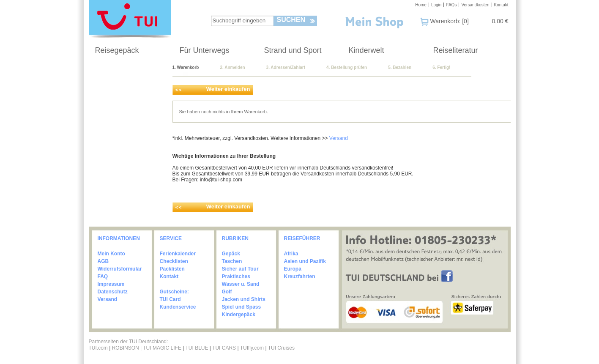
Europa (293, 269)
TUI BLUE (197, 348)
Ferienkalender (178, 254)
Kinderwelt (367, 50)
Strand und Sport (293, 50)
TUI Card (170, 299)
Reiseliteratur (456, 50)
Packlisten (172, 269)
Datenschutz (113, 292)
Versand (339, 138)
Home (421, 5)
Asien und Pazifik (305, 261)
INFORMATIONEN (119, 238)
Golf (227, 292)
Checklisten (174, 261)
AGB (103, 261)
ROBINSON (126, 348)
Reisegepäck (117, 50)
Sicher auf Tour (240, 269)
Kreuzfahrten (300, 276)
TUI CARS (224, 348)
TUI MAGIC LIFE (163, 348)
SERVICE (171, 238)
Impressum (111, 284)
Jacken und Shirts (244, 299)
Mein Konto (111, 254)
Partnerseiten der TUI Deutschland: (129, 342)
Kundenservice (178, 307)
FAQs (451, 5)
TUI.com (98, 348)
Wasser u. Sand (241, 284)
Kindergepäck (239, 315)
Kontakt (501, 5)
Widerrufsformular (120, 269)
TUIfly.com (252, 348)
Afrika (291, 254)
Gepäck (231, 254)
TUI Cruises (281, 348)
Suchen (291, 20)
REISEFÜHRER (302, 238)
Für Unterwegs (205, 50)
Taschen (232, 261)
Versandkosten (475, 5)
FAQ (103, 276)
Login (436, 5)
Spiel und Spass (242, 307)
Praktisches (236, 276)
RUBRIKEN (235, 238)
